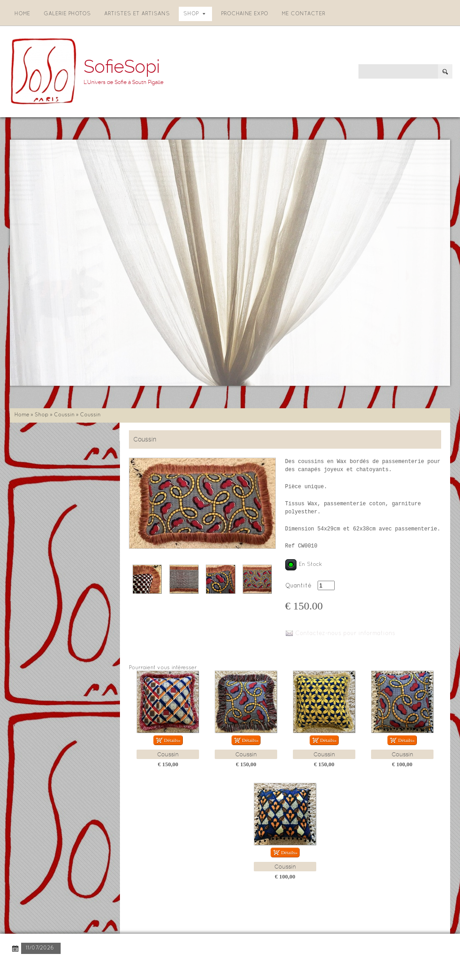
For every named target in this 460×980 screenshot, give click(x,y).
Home (22, 14)
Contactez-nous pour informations (345, 634)
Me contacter (303, 14)
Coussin (64, 415)
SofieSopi (122, 67)
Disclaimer (133, 966)
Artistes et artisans (137, 14)
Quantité (298, 586)
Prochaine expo (245, 14)
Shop (194, 14)
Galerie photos (67, 14)
